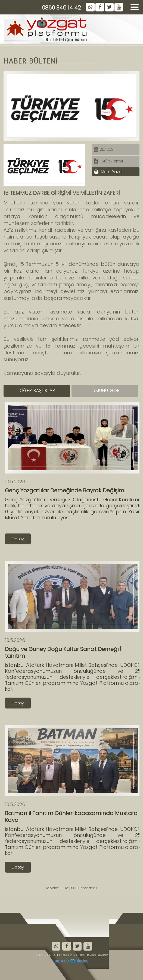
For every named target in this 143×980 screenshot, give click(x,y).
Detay (18, 539)
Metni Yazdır (109, 172)
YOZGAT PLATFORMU (52, 955)
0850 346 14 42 (61, 8)
